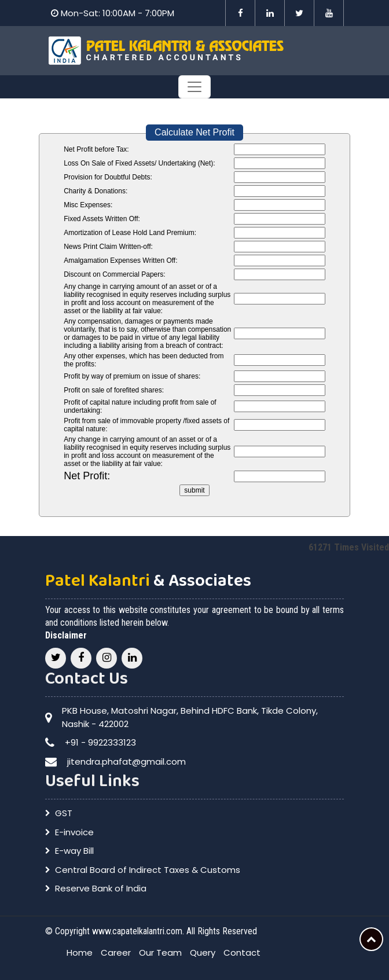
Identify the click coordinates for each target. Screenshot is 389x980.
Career (116, 953)
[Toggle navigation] (195, 87)
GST (64, 813)
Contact (242, 953)
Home (80, 953)
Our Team (160, 953)
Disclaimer (66, 635)
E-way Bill (74, 851)
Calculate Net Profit (195, 132)
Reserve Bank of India (101, 888)
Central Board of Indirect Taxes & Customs (148, 870)
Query (203, 953)
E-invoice (74, 832)
